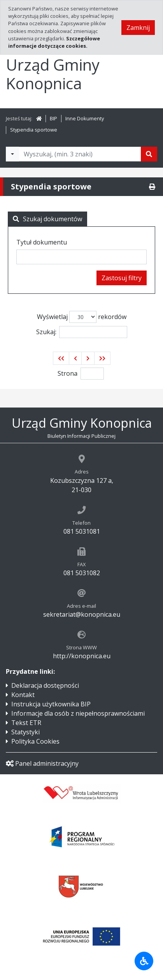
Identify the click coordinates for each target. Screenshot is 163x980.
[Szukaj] (149, 154)
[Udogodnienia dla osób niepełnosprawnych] (144, 961)
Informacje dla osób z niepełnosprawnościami (78, 713)
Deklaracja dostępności (45, 685)
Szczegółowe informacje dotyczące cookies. (54, 42)
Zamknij (138, 28)
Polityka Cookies (35, 741)
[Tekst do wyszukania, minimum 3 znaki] (80, 154)
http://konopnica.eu (82, 656)
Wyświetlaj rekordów (82, 317)
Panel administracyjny (42, 763)
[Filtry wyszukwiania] (12, 154)
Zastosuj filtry (122, 278)
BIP (53, 118)
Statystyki (25, 732)
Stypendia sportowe (34, 130)
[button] (61, 358)
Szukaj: (82, 332)
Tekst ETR (26, 723)
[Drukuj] (152, 187)
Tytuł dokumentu (42, 242)
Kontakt (23, 695)
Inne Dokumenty (85, 118)
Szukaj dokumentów (47, 219)
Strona (67, 373)
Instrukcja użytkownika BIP (51, 704)
